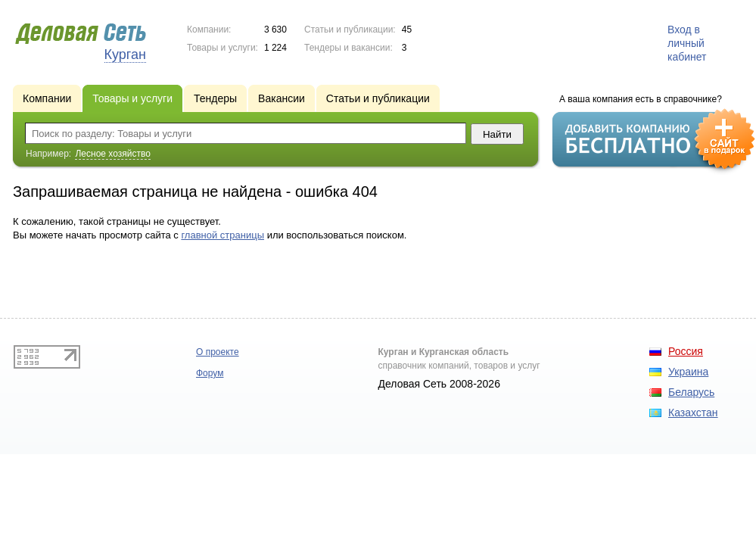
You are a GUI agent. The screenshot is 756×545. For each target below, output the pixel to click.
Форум (210, 373)
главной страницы (222, 235)
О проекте (218, 352)
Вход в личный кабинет (687, 43)
